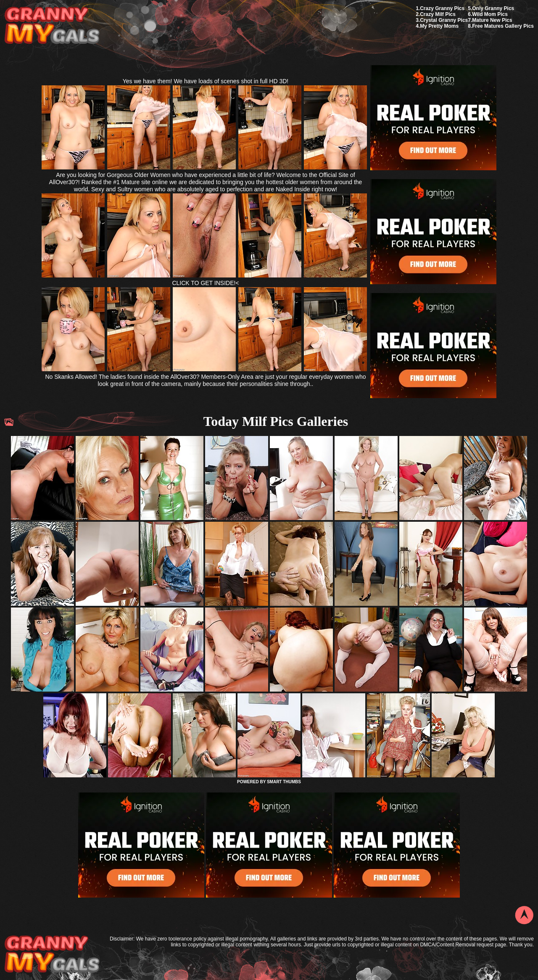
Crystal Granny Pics (444, 20)
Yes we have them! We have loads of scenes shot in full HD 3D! (206, 81)
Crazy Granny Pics (442, 8)
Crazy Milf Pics (438, 14)
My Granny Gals (52, 26)
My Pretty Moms (439, 26)
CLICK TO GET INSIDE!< (205, 283)
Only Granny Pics (493, 8)
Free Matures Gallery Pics (503, 26)
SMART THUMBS (284, 782)
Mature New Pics (492, 20)
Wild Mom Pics (490, 14)
